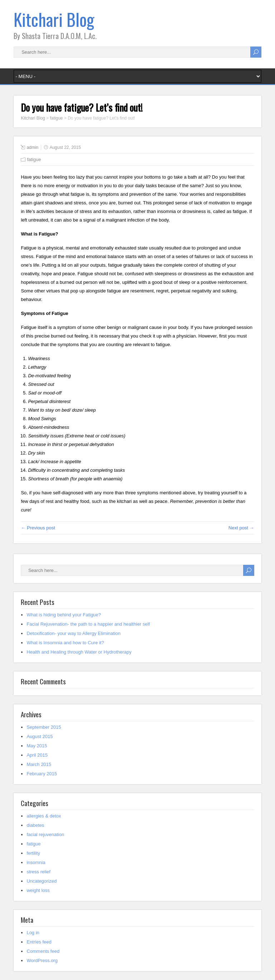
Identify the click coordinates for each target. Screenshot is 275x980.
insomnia (36, 862)
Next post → (241, 528)
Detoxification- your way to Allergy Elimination (73, 633)
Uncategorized (42, 881)
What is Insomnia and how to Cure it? (65, 643)
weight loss (38, 890)
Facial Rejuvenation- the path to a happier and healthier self (88, 624)
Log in (33, 933)
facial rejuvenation (45, 835)
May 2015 (37, 746)
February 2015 (42, 774)
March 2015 (39, 764)
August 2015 (40, 736)
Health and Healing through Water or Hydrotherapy (79, 652)
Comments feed (43, 951)
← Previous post (38, 528)
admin (32, 147)
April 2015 (37, 755)
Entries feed (39, 942)
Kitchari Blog (54, 19)
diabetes (35, 825)
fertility (33, 853)
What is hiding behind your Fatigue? (64, 615)
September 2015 (44, 727)
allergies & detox (44, 816)
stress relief (38, 872)
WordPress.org (42, 960)
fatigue (34, 159)
